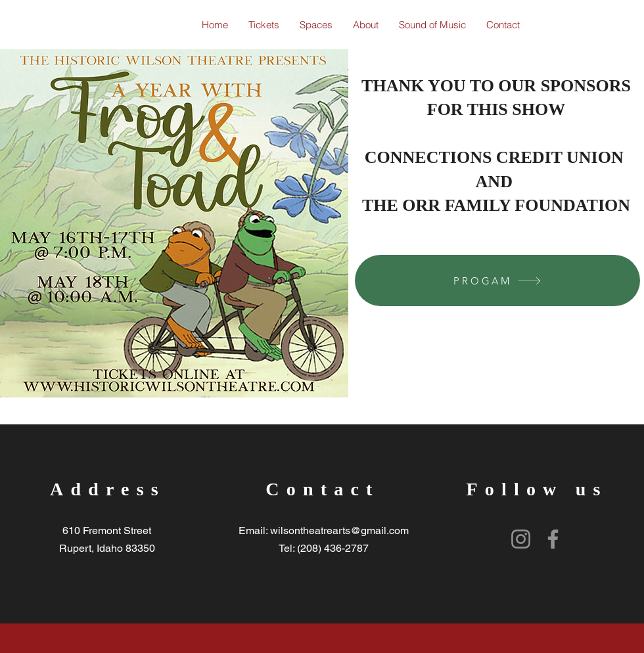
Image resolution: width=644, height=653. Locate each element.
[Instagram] (521, 539)
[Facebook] (553, 539)
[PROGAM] (497, 281)
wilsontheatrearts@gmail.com (339, 530)
